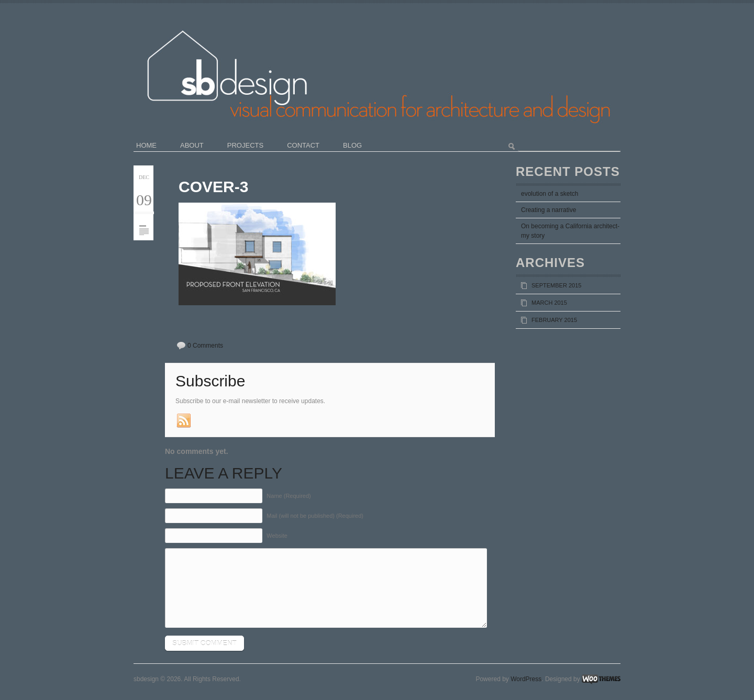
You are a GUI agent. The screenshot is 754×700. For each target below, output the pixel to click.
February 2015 (554, 320)
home (146, 145)
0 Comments (205, 346)
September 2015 (556, 285)
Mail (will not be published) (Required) (315, 516)
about (192, 145)
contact (303, 145)
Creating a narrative (548, 210)
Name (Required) (289, 496)
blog (352, 145)
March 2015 (549, 303)
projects (245, 145)
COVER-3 (213, 187)
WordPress (526, 679)
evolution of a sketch (550, 194)
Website (277, 536)
